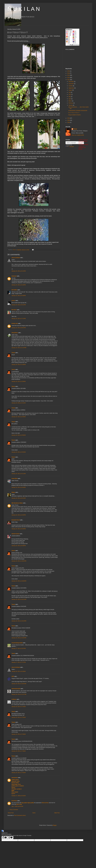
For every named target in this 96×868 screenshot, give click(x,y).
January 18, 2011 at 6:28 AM (19, 671)
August (70, 90)
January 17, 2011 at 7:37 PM (19, 662)
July (70, 92)
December (71, 82)
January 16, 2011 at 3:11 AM (19, 474)
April (70, 99)
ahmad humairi (15, 534)
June (70, 94)
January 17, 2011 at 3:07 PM (19, 648)
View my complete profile (78, 135)
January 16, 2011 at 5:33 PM (19, 529)
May (70, 97)
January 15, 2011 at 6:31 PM (19, 305)
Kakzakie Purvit (16, 520)
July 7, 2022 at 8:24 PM (17, 806)
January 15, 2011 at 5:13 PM (19, 271)
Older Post (57, 813)
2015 (69, 71)
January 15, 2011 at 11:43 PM (19, 348)
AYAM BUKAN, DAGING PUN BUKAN (78, 111)
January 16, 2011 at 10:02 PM (19, 561)
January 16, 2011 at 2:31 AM (19, 403)
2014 (69, 73)
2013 (69, 75)
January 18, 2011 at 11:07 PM (19, 694)
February (71, 103)
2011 (69, 80)
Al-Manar (14, 699)
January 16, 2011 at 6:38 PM (19, 546)
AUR (13, 676)
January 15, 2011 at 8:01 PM (19, 328)
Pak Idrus (14, 310)
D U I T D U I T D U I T (74, 113)
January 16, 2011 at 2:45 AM (19, 417)
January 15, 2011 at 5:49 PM (19, 296)
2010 (69, 118)
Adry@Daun (15, 333)
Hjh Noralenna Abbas (17, 503)
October (71, 86)
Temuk (13, 353)
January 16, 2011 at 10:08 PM (19, 581)
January (71, 105)
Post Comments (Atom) (20, 815)
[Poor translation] (10, 838)
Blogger (55, 825)
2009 (69, 120)
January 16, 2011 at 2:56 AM (19, 435)
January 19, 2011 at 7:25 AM (19, 717)
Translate (70, 147)
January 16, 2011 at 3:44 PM (19, 515)
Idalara (13, 492)
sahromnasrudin (16, 689)
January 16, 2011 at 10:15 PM (19, 599)
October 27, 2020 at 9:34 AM (19, 796)
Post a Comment (14, 810)
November (71, 84)
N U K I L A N (24, 9)
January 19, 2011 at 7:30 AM (19, 734)
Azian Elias (14, 479)
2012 (69, 78)
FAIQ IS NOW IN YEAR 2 (75, 115)
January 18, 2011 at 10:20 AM (19, 684)
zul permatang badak (17, 643)
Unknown (14, 276)
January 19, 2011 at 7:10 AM (19, 707)
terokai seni (15, 323)
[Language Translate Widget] (75, 143)
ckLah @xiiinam (16, 258)
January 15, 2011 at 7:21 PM (19, 319)
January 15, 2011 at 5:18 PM (19, 285)
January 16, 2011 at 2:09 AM (19, 381)
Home (34, 813)
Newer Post (11, 813)
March (70, 101)
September (71, 88)
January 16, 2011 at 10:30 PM (19, 638)
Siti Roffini (14, 290)
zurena (13, 301)
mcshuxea (14, 801)
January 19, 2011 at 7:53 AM (19, 773)
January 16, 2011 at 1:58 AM (19, 365)
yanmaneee (15, 778)
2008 (69, 122)
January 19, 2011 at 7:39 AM (19, 751)
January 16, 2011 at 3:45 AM (19, 487)
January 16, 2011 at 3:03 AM (19, 452)
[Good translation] (5, 838)
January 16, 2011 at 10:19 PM (19, 621)
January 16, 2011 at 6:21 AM (19, 498)
